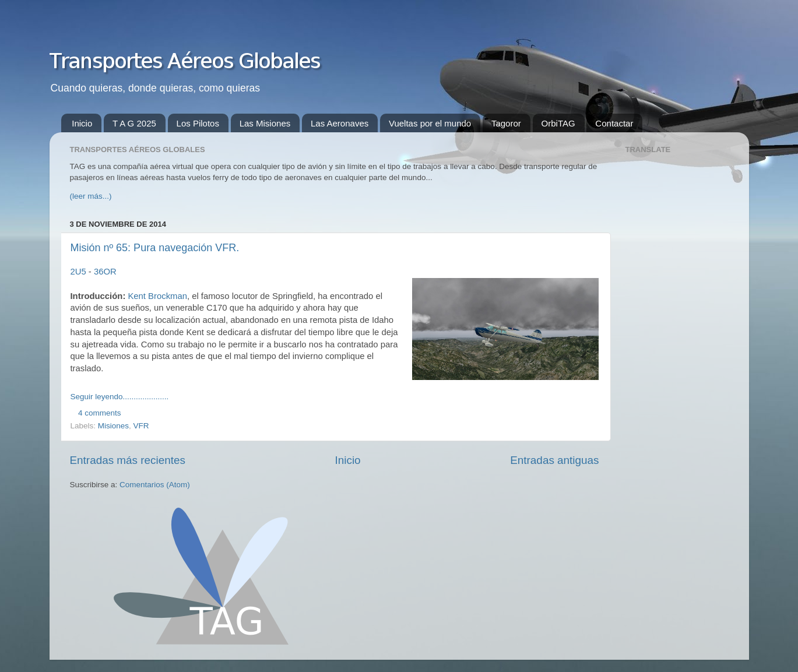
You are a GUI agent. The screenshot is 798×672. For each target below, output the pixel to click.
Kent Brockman (157, 296)
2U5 (78, 272)
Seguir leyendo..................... (120, 397)
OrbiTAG (558, 123)
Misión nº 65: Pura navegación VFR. (155, 248)
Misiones (113, 426)
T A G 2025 (134, 123)
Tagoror (506, 123)
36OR (105, 272)
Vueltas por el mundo (430, 123)
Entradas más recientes (128, 460)
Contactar (614, 123)
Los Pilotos (198, 123)
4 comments (100, 413)
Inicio (82, 123)
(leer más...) (91, 196)
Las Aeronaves (340, 123)
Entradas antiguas (554, 460)
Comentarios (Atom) (155, 485)
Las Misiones (265, 123)
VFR (141, 426)
